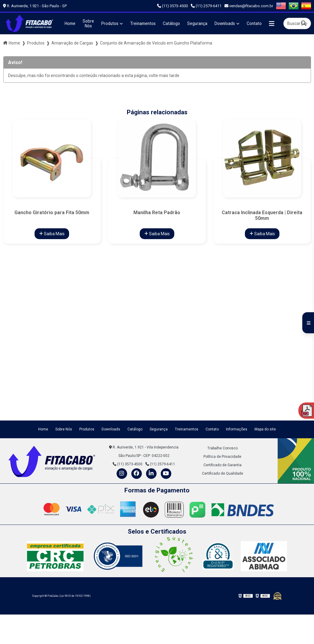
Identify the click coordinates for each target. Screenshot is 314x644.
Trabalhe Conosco (223, 448)
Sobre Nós (88, 23)
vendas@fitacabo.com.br (249, 6)
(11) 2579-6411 (206, 6)
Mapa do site (265, 429)
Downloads (227, 23)
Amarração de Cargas (72, 43)
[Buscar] (304, 23)
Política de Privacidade (222, 456)
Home (70, 23)
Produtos (110, 23)
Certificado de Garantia (223, 464)
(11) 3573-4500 (172, 6)
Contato (257, 23)
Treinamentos (144, 23)
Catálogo (173, 23)
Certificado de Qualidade (223, 473)
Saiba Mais (52, 233)
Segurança (199, 23)
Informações (237, 429)
